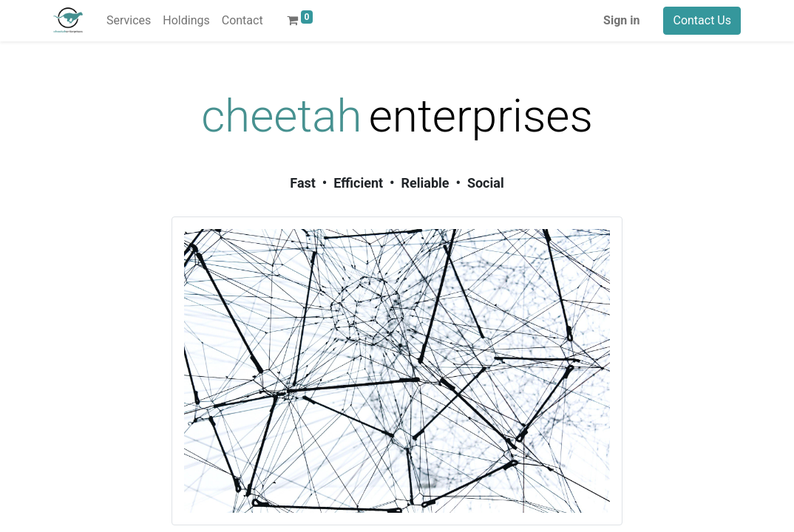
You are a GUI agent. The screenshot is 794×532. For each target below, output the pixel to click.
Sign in (621, 20)
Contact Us (702, 20)
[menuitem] (129, 21)
